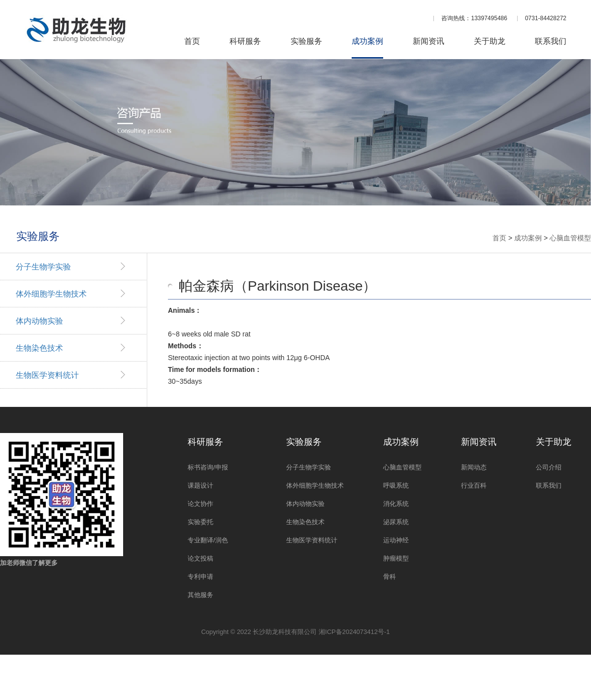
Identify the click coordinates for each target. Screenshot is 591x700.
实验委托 (200, 522)
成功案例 (367, 41)
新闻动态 (474, 467)
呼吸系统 (396, 485)
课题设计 (200, 485)
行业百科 (474, 485)
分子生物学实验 (43, 267)
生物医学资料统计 (47, 375)
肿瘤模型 (396, 558)
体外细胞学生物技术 (51, 294)
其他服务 (200, 595)
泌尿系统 (396, 522)
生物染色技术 (39, 348)
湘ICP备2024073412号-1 (354, 632)
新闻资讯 (428, 41)
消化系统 (396, 504)
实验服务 (306, 41)
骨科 (390, 577)
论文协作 (200, 504)
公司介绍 (549, 467)
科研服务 (245, 41)
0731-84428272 (546, 18)
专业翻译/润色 (208, 540)
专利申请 (200, 577)
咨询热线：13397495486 (474, 18)
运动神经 (396, 540)
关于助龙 (490, 41)
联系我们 (551, 41)
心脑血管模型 (570, 238)
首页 (192, 41)
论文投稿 (200, 558)
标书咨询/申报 (208, 467)
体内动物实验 (39, 321)
